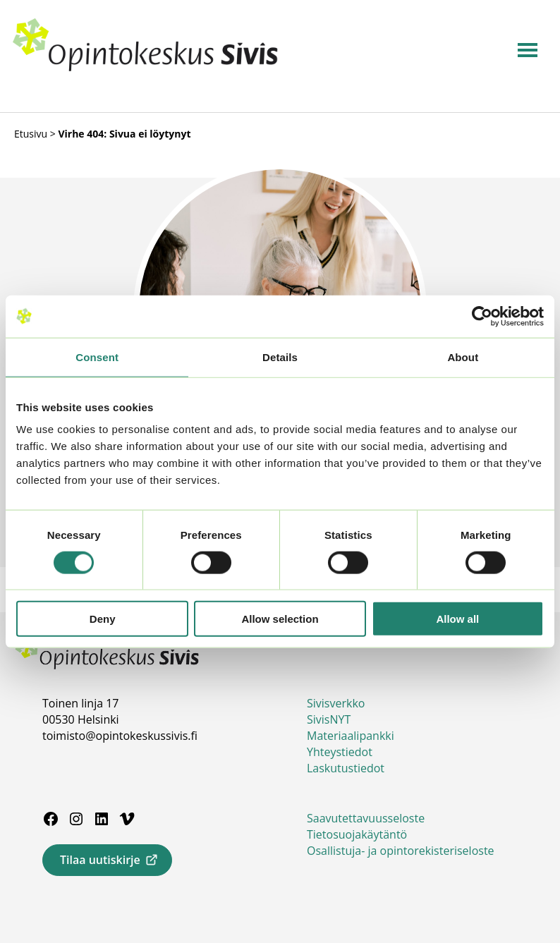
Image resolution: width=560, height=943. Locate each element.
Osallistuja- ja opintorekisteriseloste (401, 851)
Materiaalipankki (351, 736)
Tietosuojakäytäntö (357, 834)
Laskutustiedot (346, 768)
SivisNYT (329, 719)
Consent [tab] (97, 357)
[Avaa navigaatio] (528, 50)
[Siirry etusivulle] (146, 68)
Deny (103, 619)
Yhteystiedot (340, 752)
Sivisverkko (336, 703)
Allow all (457, 619)
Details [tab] (280, 357)
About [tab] (463, 357)
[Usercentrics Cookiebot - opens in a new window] (482, 316)
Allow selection (280, 619)
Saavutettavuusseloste (366, 818)
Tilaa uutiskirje (100, 860)
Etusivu (31, 134)
